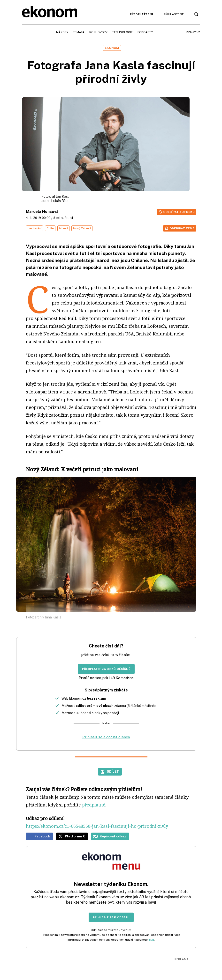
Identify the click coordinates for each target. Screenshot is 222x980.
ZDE (151, 940)
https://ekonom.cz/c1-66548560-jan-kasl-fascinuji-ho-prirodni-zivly (97, 826)
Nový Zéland (82, 228)
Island (63, 228)
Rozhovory (98, 32)
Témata (79, 32)
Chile (50, 228)
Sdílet (113, 771)
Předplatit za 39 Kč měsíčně (106, 669)
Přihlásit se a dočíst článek (106, 737)
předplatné (94, 805)
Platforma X (75, 836)
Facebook (42, 836)
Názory (62, 32)
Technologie (122, 32)
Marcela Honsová (42, 212)
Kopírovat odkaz (113, 836)
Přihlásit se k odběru (111, 917)
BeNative (193, 32)
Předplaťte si (141, 14)
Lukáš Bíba (60, 201)
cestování (34, 228)
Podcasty (145, 32)
